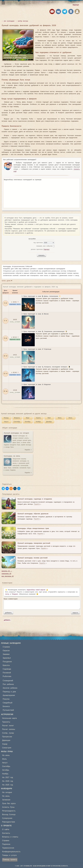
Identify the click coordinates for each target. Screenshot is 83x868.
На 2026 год (8, 781)
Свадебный (8, 703)
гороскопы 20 (6, 574)
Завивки (6, 654)
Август (6, 422)
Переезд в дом (9, 692)
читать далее (7, 281)
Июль (71, 418)
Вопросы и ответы (10, 837)
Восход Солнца (9, 815)
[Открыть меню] (3, 3)
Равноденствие (9, 822)
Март (28, 418)
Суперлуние (7, 818)
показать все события (44, 246)
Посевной (7, 673)
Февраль (17, 418)
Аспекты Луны (8, 807)
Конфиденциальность (11, 852)
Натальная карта (9, 718)
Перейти (27, 450)
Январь (6, 418)
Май (49, 418)
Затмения (6, 800)
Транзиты (6, 722)
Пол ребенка (8, 684)
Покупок (6, 699)
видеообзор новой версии (36, 590)
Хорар (5, 744)
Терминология (8, 848)
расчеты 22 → (7, 571)
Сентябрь (17, 422)
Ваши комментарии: (42, 604)
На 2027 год (8, 777)
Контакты (6, 833)
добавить (8, 613)
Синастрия (7, 748)
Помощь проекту (10, 860)
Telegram (15, 594)
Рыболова (7, 676)
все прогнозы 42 (8, 576)
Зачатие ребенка (10, 688)
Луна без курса (9, 803)
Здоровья (7, 658)
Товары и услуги (9, 855)
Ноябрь (38, 422)
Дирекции (6, 740)
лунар (11, 733)
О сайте (6, 830)
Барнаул (76, 5)
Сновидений (8, 681)
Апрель (38, 418)
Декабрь (49, 422)
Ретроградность (9, 811)
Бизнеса (6, 706)
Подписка (6, 844)
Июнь (60, 418)
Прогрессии (7, 737)
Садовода (7, 669)
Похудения (7, 662)
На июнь (6, 755)
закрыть (75, 613)
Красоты (6, 665)
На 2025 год (8, 785)
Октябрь (28, 422)
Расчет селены (9, 729)
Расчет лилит (8, 726)
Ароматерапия (9, 695)
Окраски (6, 651)
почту (7, 594)
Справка (6, 841)
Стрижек (6, 647)
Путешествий (8, 710)
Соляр (5, 733)
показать (41, 255)
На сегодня (7, 792)
